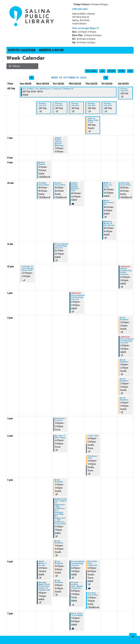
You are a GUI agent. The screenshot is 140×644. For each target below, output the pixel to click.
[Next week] (106, 78)
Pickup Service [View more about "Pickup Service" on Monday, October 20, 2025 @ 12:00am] (43, 105)
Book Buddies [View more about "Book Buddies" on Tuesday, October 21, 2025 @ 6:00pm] (59, 562)
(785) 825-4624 (80, 9)
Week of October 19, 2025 (69, 78)
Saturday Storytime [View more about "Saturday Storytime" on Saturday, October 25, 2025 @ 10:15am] (125, 184)
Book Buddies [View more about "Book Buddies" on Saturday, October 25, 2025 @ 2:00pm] (124, 319)
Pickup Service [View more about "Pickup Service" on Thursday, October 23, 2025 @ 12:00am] (92, 105)
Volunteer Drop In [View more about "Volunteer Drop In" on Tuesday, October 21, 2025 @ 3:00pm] (60, 419)
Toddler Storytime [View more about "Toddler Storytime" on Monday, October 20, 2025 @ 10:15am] (44, 184)
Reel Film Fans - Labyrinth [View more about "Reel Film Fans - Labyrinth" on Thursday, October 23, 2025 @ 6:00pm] (92, 563)
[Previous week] (32, 78)
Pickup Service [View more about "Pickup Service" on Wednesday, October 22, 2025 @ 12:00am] (75, 105)
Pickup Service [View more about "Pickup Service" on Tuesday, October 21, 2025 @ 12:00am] (59, 105)
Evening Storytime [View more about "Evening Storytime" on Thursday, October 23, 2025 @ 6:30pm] (93, 594)
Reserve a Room (51, 50)
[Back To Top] (133, 637)
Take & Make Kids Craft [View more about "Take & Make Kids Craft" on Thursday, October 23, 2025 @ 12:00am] (93, 120)
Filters (16, 66)
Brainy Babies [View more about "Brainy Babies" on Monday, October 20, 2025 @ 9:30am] (42, 163)
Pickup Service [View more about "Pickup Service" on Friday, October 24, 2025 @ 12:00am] (108, 105)
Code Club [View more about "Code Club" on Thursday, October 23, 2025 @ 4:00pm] (93, 436)
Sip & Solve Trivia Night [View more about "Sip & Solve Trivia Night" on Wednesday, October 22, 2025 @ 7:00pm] (77, 614)
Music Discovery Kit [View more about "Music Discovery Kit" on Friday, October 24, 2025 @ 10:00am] (109, 203)
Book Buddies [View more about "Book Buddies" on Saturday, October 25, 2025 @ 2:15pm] (124, 361)
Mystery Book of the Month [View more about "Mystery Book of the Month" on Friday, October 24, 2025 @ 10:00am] (109, 223)
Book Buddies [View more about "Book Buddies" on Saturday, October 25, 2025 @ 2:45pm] (124, 399)
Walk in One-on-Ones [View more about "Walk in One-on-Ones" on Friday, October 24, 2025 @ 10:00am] (108, 185)
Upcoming (91, 71)
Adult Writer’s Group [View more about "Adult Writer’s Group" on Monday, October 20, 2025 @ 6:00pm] (43, 563)
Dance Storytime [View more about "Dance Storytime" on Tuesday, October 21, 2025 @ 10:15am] (60, 184)
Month (111, 71)
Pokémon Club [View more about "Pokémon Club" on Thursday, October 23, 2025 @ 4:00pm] (92, 457)
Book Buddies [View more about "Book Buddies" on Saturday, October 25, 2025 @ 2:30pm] (124, 380)
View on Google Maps (84, 28)
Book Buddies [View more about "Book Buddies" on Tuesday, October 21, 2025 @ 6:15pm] (59, 581)
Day (130, 71)
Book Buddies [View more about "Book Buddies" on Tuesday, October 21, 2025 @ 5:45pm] (59, 542)
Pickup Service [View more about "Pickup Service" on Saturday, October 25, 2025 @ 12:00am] (124, 90)
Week (122, 71)
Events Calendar (22, 50)
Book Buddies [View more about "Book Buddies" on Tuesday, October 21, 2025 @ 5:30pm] (59, 481)
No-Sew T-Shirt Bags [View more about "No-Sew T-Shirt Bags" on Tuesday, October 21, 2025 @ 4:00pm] (60, 437)
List (102, 71)
